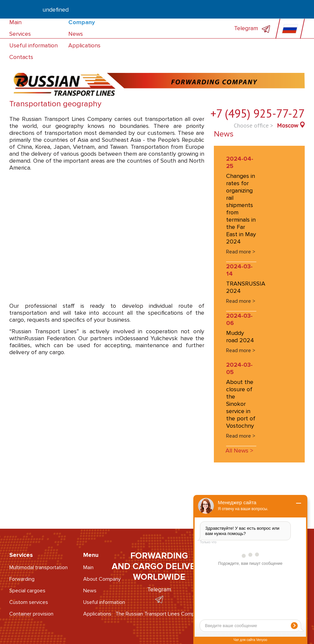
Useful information (33, 45)
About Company (102, 579)
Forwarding (22, 579)
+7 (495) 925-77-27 (258, 113)
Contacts (21, 57)
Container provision (31, 614)
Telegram (252, 28)
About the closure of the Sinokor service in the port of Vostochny (241, 404)
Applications (84, 45)
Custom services (29, 602)
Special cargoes (27, 591)
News (76, 34)
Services (20, 34)
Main (15, 22)
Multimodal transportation (38, 567)
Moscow (287, 125)
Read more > (241, 252)
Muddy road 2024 (240, 337)
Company (82, 22)
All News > (239, 451)
